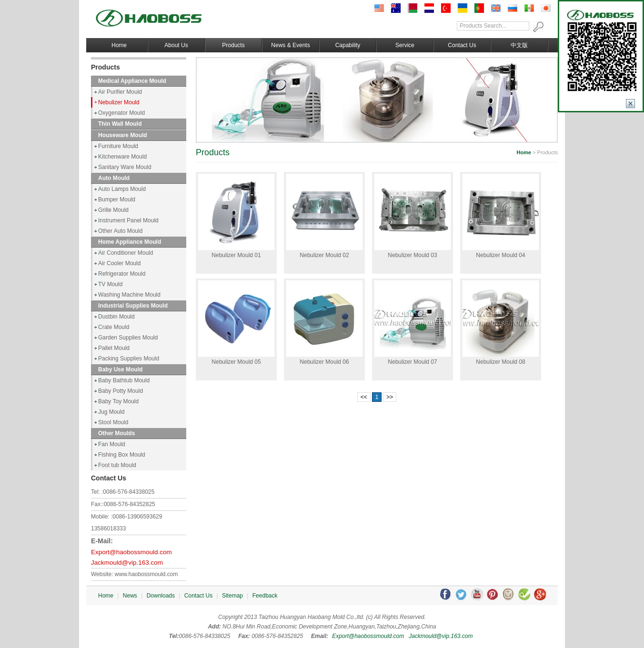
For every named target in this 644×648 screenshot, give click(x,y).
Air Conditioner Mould (126, 253)
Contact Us (462, 45)
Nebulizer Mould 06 (324, 362)
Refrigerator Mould (122, 274)
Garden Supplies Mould (128, 338)
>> (390, 397)
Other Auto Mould (120, 231)
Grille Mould (113, 210)
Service (405, 45)
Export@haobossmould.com (131, 552)
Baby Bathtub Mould (124, 380)
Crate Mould (114, 327)
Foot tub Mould (117, 465)
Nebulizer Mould (119, 102)
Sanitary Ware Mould (125, 167)
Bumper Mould (117, 199)
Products (233, 45)
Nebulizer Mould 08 (500, 362)
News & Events (290, 45)
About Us (176, 45)
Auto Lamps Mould (122, 189)
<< (364, 397)
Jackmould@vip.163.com (127, 563)
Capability (348, 45)
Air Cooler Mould (119, 263)
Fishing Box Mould (122, 455)
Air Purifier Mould (120, 92)
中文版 (519, 45)
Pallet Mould (114, 348)
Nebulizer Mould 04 (500, 255)
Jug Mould (111, 412)
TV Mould (110, 284)
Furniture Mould (118, 146)
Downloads (161, 596)
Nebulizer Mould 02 (324, 255)
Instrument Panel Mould (128, 220)
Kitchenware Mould (122, 157)
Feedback (265, 596)
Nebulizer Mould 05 (236, 362)
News (130, 596)
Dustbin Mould (116, 317)
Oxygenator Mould (121, 113)
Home (119, 45)
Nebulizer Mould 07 (412, 362)
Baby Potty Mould (121, 391)
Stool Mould (113, 422)
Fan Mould (112, 444)
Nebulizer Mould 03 (412, 255)
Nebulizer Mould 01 (236, 255)
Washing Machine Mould (129, 295)
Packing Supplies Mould (129, 359)
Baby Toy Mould (118, 401)
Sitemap (232, 596)
